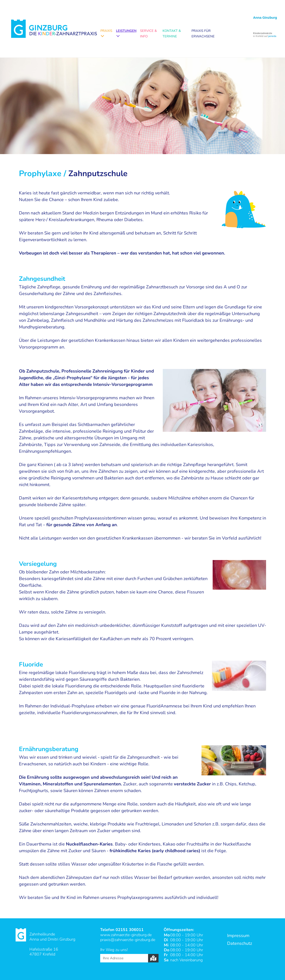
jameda (272, 36)
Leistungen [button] (126, 31)
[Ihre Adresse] (124, 958)
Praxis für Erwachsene (203, 34)
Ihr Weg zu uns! (114, 950)
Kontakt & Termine (172, 34)
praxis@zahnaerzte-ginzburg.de (128, 940)
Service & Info (148, 34)
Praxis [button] (106, 31)
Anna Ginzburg (265, 17)
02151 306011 (130, 930)
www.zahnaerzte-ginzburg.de (126, 935)
